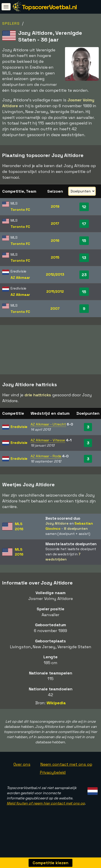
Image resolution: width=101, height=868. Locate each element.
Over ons (22, 773)
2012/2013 (55, 274)
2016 (55, 241)
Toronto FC (20, 210)
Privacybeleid (53, 781)
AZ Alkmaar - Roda (46, 465)
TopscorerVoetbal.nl (49, 7)
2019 (55, 206)
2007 (55, 309)
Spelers (11, 23)
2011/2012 (55, 291)
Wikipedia (56, 711)
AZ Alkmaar (20, 278)
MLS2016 (19, 535)
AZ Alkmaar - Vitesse (48, 449)
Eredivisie (19, 435)
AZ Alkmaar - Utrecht (48, 433)
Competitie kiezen (50, 863)
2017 (55, 224)
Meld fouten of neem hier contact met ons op (46, 812)
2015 (55, 257)
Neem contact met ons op (66, 773)
